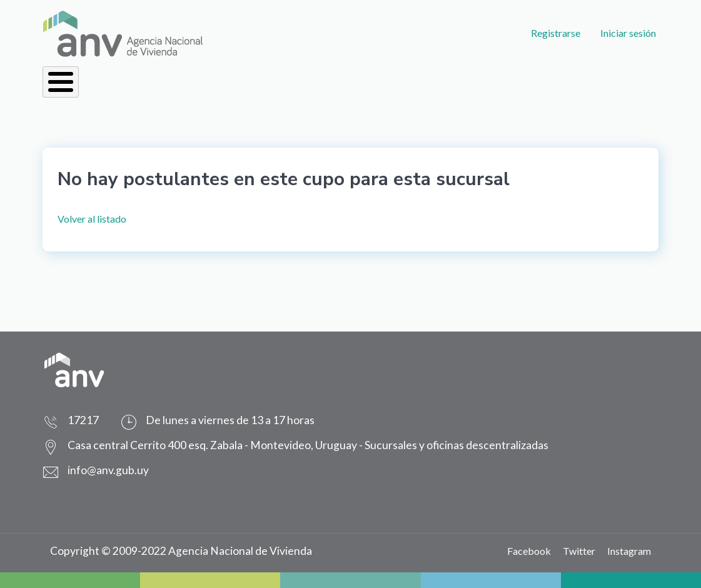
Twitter (579, 551)
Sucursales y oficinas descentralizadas (456, 445)
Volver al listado (92, 219)
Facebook (529, 551)
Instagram (629, 551)
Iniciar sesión (628, 33)
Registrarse (556, 33)
